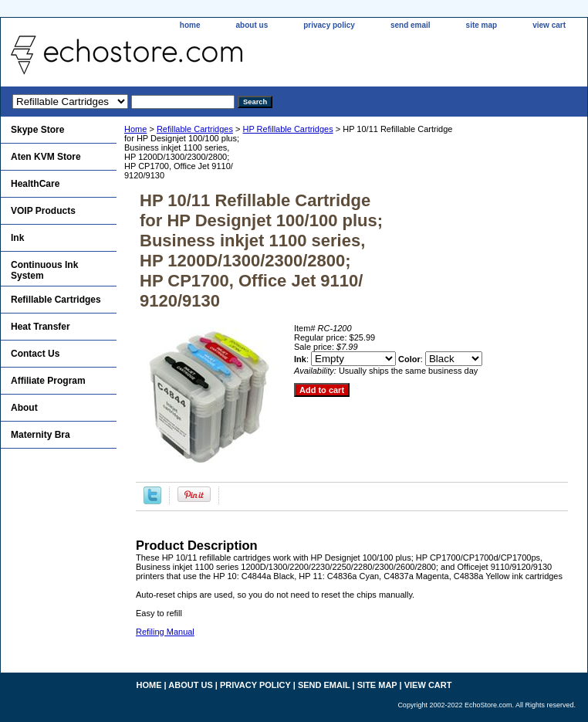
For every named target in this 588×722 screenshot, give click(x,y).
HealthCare (35, 184)
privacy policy (329, 25)
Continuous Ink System (44, 270)
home (190, 25)
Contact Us (35, 354)
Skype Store (37, 130)
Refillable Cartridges (195, 129)
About (24, 408)
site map (482, 25)
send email (411, 25)
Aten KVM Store (46, 157)
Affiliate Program (48, 381)
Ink (17, 238)
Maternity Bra (41, 435)
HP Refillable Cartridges (287, 129)
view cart (549, 25)
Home (135, 129)
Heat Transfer (41, 327)
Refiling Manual (165, 632)
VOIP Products (43, 211)
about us (252, 25)
